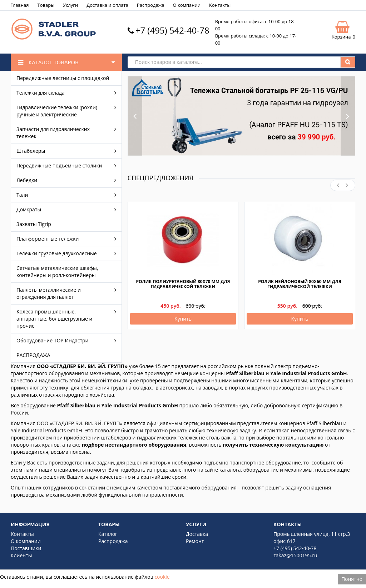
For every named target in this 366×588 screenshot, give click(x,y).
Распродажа (151, 5)
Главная (20, 5)
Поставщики (26, 548)
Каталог (108, 534)
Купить (183, 319)
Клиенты (21, 555)
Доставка (197, 534)
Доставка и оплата (107, 5)
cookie (162, 577)
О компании (187, 5)
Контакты (220, 5)
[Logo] (54, 39)
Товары (46, 5)
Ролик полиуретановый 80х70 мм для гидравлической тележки (183, 284)
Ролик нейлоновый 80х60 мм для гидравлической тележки (300, 284)
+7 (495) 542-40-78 (172, 30)
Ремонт (195, 541)
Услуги (70, 5)
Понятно (352, 579)
